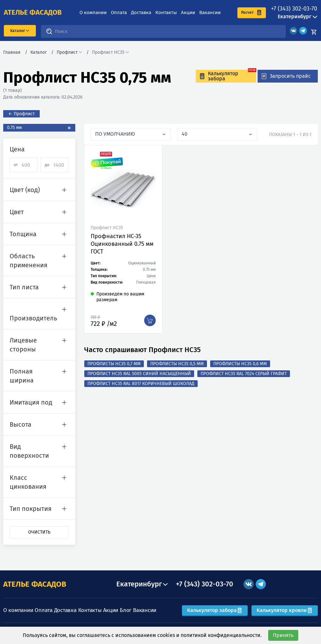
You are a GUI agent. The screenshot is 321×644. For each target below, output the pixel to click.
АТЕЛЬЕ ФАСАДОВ (35, 584)
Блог (126, 610)
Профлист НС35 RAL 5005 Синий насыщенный (139, 374)
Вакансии (210, 12)
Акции (188, 12)
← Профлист (21, 114)
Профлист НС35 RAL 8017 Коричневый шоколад (141, 384)
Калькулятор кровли (285, 610)
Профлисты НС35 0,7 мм (114, 364)
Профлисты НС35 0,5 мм (177, 364)
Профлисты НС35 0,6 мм (240, 364)
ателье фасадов (33, 12)
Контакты (166, 12)
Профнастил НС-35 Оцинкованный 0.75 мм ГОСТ (122, 244)
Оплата (119, 12)
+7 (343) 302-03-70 (294, 9)
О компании (93, 12)
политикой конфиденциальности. (221, 635)
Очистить (39, 532)
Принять (283, 635)
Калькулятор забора (215, 610)
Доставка (141, 12)
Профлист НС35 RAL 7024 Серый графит (244, 374)
